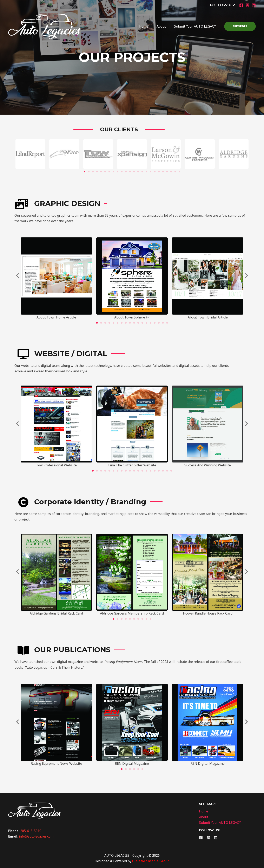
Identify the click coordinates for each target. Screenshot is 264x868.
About (164, 26)
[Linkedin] (254, 5)
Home (148, 26)
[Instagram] (247, 5)
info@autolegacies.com (37, 836)
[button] (18, 276)
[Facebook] (241, 5)
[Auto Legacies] (44, 26)
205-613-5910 (31, 831)
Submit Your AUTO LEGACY (196, 26)
